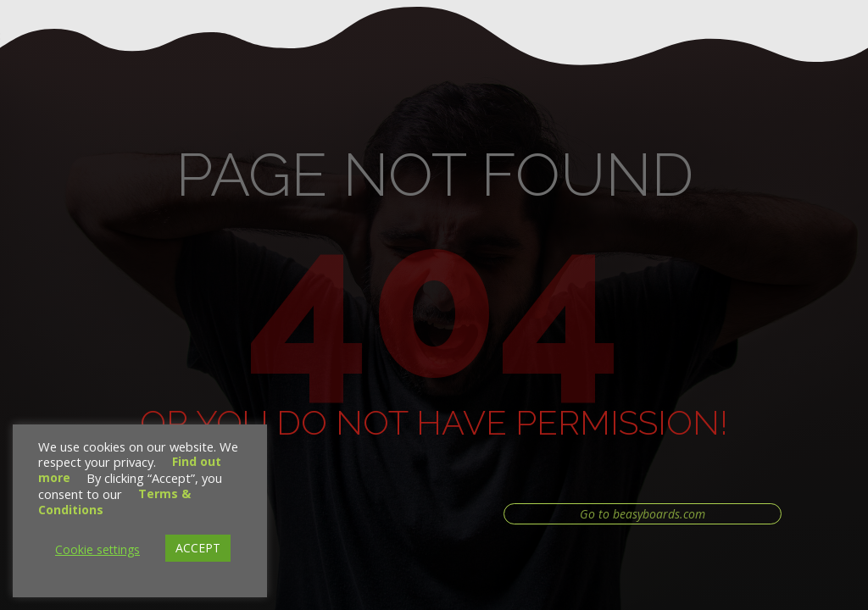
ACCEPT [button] (198, 548)
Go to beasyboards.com (643, 514)
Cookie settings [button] (97, 549)
